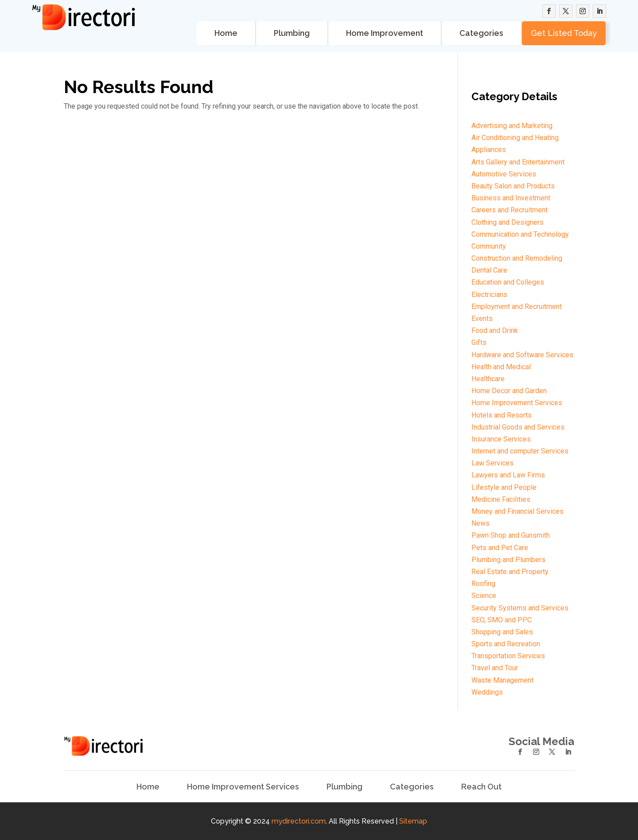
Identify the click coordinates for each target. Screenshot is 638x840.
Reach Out (481, 787)
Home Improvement (385, 33)
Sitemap (413, 821)
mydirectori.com (299, 821)
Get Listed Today (564, 33)
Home (226, 33)
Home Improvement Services (243, 787)
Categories (481, 33)
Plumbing (292, 33)
